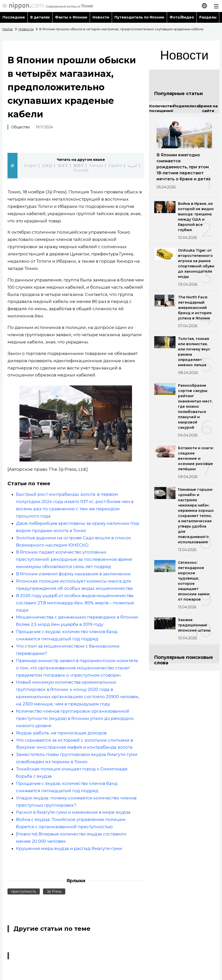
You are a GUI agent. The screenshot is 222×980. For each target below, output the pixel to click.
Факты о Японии (71, 17)
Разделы (208, 17)
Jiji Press (54, 891)
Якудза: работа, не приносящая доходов (61, 733)
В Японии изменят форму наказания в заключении (73, 574)
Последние (14, 17)
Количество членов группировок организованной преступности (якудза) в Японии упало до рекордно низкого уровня (75, 718)
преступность (24, 891)
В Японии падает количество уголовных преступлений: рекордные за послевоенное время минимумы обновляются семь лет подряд (74, 559)
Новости (101, 17)
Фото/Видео (182, 17)
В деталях (40, 17)
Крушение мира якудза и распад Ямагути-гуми (69, 848)
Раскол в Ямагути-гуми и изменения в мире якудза (73, 812)
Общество (21, 127)
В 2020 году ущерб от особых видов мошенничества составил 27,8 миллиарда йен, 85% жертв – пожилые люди (75, 603)
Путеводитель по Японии (139, 17)
